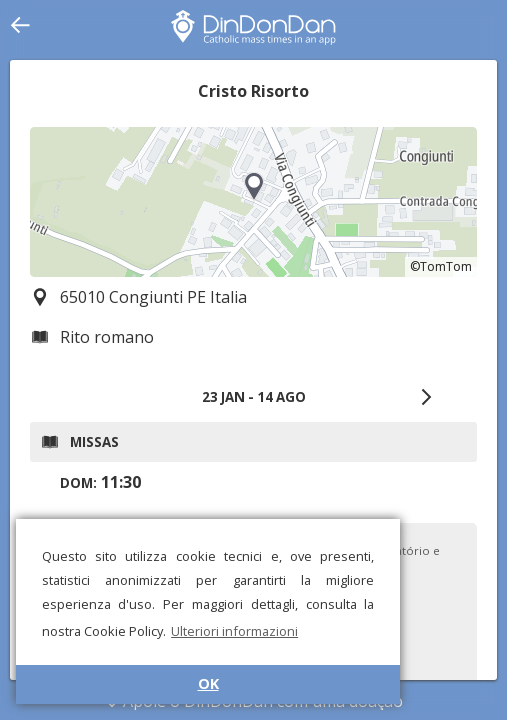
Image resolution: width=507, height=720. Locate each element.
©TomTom (441, 266)
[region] (253, 202)
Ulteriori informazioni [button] (234, 631)
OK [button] (208, 683)
